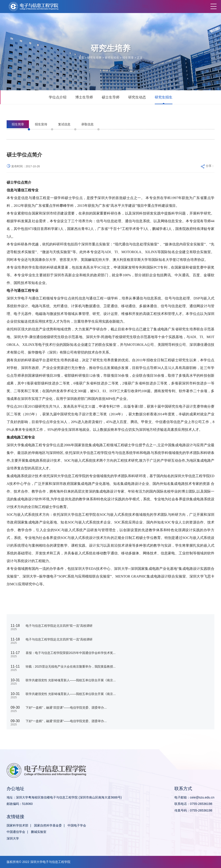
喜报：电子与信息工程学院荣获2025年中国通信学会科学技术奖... (71, 653)
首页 (81, 58)
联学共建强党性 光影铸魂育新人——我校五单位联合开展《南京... (71, 680)
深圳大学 (13, 838)
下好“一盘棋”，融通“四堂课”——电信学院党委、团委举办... (66, 708)
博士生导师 (84, 97)
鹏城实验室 (39, 832)
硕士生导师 (111, 97)
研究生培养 (94, 58)
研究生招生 (112, 58)
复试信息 (64, 124)
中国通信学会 (16, 832)
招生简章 (128, 58)
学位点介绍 (58, 97)
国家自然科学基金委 (48, 825)
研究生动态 (137, 97)
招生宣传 (41, 124)
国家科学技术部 (17, 825)
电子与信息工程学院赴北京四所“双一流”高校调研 (59, 626)
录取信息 (87, 124)
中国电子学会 (77, 825)
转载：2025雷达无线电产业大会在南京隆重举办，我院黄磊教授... (71, 667)
